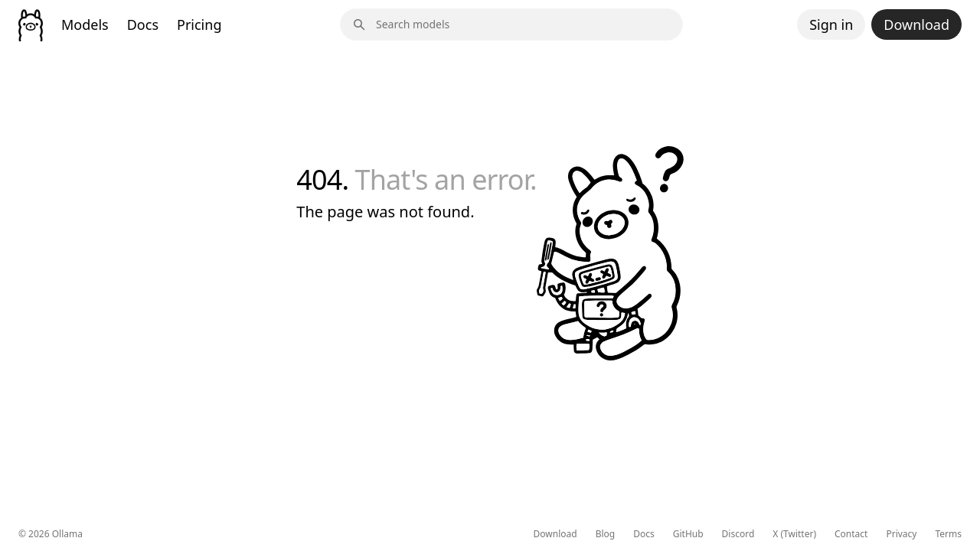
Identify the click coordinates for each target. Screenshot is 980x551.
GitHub (688, 534)
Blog (606, 534)
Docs (143, 24)
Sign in (831, 24)
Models (85, 24)
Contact (851, 534)
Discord (738, 534)
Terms (948, 534)
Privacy (901, 534)
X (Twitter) (794, 534)
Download (916, 24)
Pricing (199, 24)
